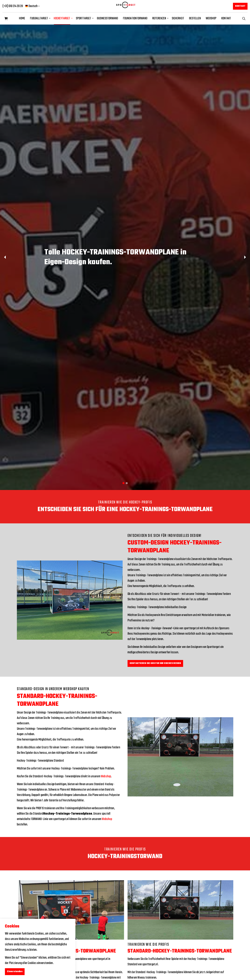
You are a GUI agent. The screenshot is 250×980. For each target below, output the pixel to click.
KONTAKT (226, 18)
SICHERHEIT (178, 18)
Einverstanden (15, 972)
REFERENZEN (159, 18)
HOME (22, 18)
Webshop (106, 776)
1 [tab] (123, 483)
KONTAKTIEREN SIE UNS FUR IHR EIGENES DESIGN (155, 663)
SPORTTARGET (84, 18)
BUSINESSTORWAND (107, 18)
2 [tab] (127, 483)
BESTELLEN (195, 18)
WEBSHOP (211, 18)
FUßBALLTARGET (39, 18)
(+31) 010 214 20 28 (13, 6)
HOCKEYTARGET (62, 18)
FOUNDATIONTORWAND (135, 18)
